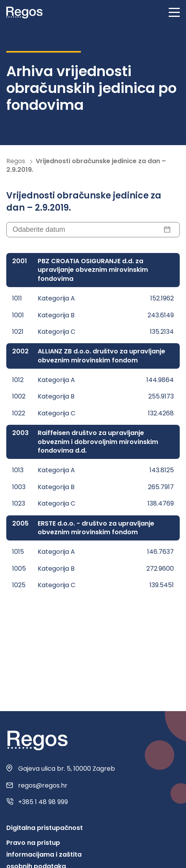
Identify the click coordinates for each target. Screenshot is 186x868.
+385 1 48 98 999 (43, 802)
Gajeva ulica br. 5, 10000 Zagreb (67, 769)
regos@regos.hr (43, 786)
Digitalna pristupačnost (45, 828)
